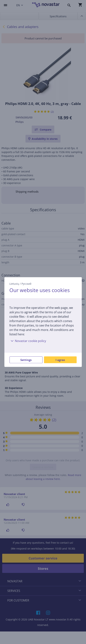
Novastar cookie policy (28, 341)
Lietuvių (14, 284)
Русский (26, 284)
